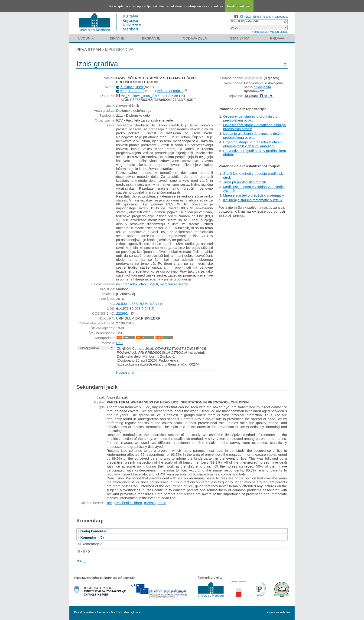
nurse (162, 503)
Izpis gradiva (119, 50)
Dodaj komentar (93, 531)
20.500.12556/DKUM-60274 (138, 304)
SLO (248, 17)
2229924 (123, 313)
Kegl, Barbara (131, 91)
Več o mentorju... (170, 91)
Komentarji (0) (92, 537)
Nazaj (81, 561)
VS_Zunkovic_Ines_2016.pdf (143, 96)
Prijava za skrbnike (278, 612)
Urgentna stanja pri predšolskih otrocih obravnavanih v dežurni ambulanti (253, 144)
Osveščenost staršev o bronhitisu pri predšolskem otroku (251, 118)
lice (109, 503)
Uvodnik (86, 38)
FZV (119, 343)
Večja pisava (260, 32)
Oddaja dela (195, 38)
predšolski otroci (135, 284)
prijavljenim (262, 87)
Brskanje (151, 38)
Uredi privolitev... (239, 6)
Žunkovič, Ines (132, 87)
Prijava (277, 38)
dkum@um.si (133, 612)
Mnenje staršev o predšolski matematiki (254, 195)
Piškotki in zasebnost (275, 17)
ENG (256, 17)
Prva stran (89, 50)
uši (118, 284)
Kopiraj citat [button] (125, 372)
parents (150, 503)
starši (154, 284)
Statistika (240, 38)
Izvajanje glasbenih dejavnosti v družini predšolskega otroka (253, 135)
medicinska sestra (174, 284)
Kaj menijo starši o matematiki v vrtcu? (253, 200)
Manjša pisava (279, 32)
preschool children (128, 503)
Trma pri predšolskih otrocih (245, 182)
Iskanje (117, 38)
